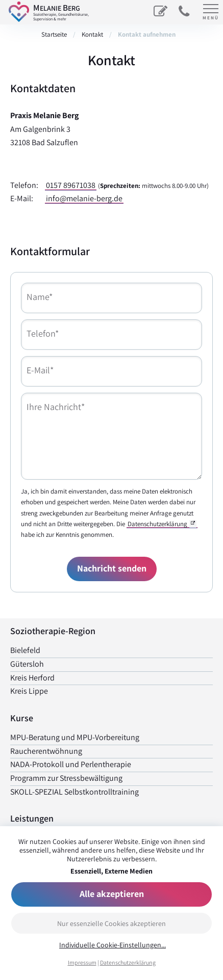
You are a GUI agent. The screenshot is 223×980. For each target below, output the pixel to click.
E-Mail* (40, 370)
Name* (40, 297)
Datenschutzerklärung (128, 962)
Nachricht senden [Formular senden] (112, 568)
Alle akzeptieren (112, 894)
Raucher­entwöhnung (46, 751)
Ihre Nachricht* (56, 407)
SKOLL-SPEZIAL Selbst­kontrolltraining (75, 792)
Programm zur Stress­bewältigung (66, 778)
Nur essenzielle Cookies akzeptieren (111, 923)
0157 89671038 (71, 185)
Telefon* (43, 333)
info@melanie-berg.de (84, 198)
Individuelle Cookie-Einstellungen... (113, 945)
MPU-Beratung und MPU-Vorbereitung (75, 737)
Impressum (82, 962)
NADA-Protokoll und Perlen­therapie (71, 764)
